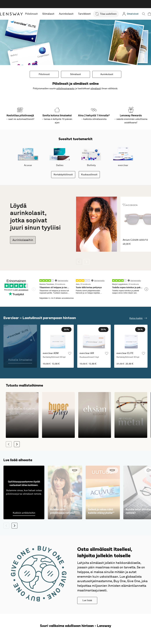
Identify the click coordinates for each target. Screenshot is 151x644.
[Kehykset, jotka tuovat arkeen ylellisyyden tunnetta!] (95, 424)
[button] (106, 14)
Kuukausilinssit (89, 175)
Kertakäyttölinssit (63, 175)
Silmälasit (48, 14)
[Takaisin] (79, 262)
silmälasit (96, 89)
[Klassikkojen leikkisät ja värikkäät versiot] (58, 424)
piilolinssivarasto (65, 89)
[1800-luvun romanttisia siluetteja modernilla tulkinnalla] (22, 424)
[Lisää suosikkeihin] (70, 365)
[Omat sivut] (130, 14)
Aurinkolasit (66, 14)
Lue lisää (87, 610)
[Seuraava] (87, 262)
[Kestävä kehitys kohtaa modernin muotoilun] (131, 424)
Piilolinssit (31, 14)
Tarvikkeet (84, 14)
